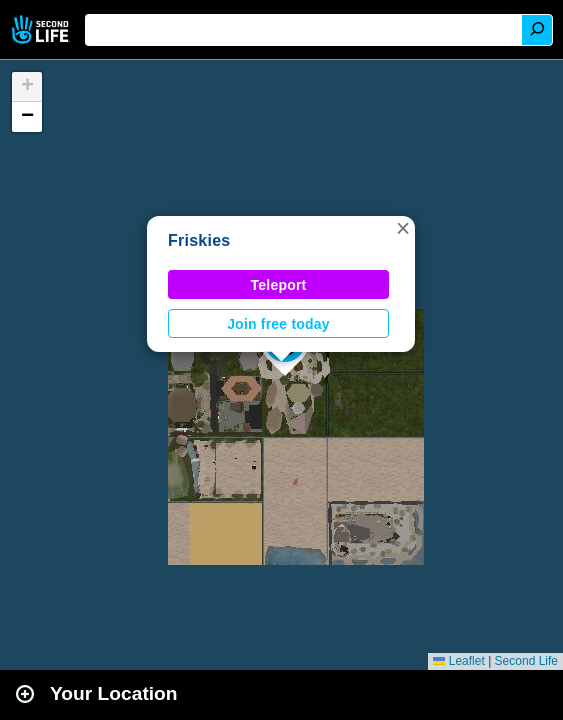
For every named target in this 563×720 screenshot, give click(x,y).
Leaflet (458, 661)
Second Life (42, 29)
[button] (403, 228)
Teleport (279, 285)
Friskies (199, 240)
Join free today (278, 324)
